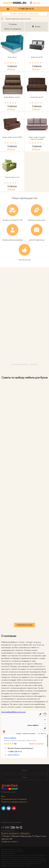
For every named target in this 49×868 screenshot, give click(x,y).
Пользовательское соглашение (14, 799)
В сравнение (12, 66)
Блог (3, 796)
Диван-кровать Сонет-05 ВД (12, 137)
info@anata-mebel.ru (10, 842)
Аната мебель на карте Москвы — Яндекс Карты (24, 364)
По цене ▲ (13, 24)
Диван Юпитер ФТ (37, 97)
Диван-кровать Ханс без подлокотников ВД (37, 138)
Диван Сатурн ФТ (37, 57)
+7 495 (26, 9)
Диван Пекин (12, 57)
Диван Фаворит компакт (12, 97)
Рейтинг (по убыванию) (13, 29)
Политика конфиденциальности (14, 802)
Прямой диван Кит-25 (12, 177)
